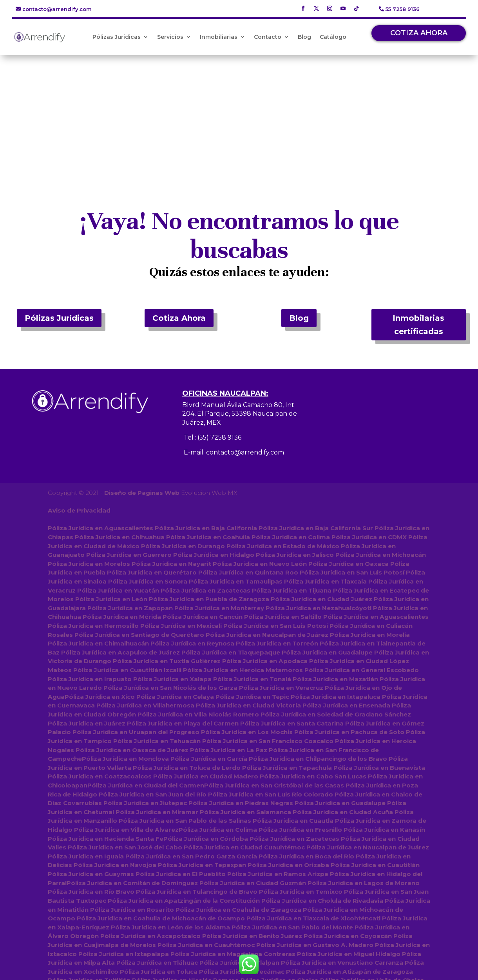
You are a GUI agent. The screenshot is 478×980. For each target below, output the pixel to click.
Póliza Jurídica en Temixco (301, 775)
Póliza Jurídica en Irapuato (90, 564)
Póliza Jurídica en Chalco (280, 864)
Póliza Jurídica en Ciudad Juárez (321, 484)
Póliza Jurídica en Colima (291, 423)
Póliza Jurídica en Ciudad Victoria (248, 590)
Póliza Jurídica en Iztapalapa (124, 837)
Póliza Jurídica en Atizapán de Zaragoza (349, 855)
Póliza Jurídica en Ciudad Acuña (343, 696)
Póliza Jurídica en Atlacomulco (316, 899)
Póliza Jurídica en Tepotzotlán (319, 908)
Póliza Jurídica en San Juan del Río (153, 678)
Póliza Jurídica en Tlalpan (239, 846)
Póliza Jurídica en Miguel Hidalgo (349, 837)
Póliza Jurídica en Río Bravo (91, 775)
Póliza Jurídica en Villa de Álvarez (126, 714)
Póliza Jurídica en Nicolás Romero (186, 864)
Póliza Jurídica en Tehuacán (157, 625)
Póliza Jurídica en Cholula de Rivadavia (322, 784)
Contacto (268, 37)
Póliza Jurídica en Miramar (157, 696)
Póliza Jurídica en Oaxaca (349, 449)
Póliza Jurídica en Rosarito (132, 793)
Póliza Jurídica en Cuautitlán (375, 749)
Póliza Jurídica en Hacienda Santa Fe (106, 723)
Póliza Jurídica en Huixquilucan (270, 872)
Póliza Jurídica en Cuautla (293, 705)
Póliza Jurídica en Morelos (89, 449)
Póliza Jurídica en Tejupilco (322, 925)
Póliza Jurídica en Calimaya (121, 943)
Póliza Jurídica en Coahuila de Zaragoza (238, 793)
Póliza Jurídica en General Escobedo (362, 555)
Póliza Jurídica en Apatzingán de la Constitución (184, 784)
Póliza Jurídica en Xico (99, 581)
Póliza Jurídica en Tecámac (242, 855)
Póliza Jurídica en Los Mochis (247, 617)
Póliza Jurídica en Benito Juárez (251, 819)
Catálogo (333, 37)
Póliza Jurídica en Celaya (175, 581)
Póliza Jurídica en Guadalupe (327, 537)
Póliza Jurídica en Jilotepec (132, 925)
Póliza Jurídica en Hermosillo (93, 511)
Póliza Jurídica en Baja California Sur (315, 414)
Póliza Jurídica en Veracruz (281, 572)
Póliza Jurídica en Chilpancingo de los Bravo (318, 643)
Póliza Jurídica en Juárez (87, 608)
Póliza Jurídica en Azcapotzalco (150, 819)
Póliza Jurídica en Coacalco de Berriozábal (153, 872)
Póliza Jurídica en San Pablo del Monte (292, 811)
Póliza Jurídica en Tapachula (287, 652)
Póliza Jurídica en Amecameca (261, 961)
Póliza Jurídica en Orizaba (288, 749)
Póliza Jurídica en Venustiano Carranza (342, 846)
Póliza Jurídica (178, 970)
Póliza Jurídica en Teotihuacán (349, 952)
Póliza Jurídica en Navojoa (115, 749)
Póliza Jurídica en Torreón (277, 528)
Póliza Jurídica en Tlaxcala (325, 466)
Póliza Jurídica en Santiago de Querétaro (139, 519)
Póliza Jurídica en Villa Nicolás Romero (198, 599)
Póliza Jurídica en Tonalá (252, 564)
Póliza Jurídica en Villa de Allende (363, 961)
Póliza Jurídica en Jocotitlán (298, 934)
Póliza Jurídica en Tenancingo (223, 908)
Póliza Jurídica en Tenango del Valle (284, 917)
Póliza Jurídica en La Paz (229, 634)
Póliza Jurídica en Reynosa (192, 528)
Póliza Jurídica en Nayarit (171, 449)
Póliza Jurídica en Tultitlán (89, 864)
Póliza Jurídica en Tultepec (90, 899)
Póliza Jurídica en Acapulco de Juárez (120, 537)
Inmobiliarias (219, 37)
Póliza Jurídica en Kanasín (384, 714)
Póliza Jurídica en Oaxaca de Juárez (132, 634)
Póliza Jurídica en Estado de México (283, 431)
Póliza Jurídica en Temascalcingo (305, 943)
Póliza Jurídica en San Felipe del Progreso (200, 899)
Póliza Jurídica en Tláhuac (157, 846)
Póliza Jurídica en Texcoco (90, 881)
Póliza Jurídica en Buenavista (379, 652)
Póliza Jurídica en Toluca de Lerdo (187, 652)
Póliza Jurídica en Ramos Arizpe (278, 758)
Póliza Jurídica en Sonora (148, 466)
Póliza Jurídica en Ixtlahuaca (376, 890)
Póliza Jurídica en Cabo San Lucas (313, 661)
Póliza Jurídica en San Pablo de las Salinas (185, 705)
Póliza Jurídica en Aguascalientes (100, 414)
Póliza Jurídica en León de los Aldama (170, 811)
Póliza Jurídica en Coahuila (208, 423)
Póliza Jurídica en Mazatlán (335, 564)
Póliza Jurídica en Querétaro (152, 458)
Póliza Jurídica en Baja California (206, 414)
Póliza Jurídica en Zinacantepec (269, 881)
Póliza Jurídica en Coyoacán (347, 819)
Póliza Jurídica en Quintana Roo (248, 458)
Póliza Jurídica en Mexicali (181, 511)
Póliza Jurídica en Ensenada (346, 590)
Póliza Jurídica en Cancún (203, 502)
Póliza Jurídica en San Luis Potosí (352, 458)
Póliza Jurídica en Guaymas (91, 758)
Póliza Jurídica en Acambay (208, 943)
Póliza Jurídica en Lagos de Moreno (364, 766)
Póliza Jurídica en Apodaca (265, 546)
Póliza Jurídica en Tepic (252, 581)
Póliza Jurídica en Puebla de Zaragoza (209, 484)
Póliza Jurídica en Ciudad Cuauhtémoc (244, 731)
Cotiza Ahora (179, 204)
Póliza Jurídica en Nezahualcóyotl (319, 493)
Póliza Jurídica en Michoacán (381, 440)
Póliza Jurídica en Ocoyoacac (206, 934)
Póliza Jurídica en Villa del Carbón (101, 970)
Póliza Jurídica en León (111, 484)
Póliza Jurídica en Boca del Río (306, 740)
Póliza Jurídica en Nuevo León (260, 449)
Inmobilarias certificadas (418, 211)
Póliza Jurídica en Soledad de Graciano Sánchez (336, 599)
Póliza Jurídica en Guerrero (129, 440)
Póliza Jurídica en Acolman (113, 890)
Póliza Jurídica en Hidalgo (214, 440)
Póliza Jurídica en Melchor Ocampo (244, 952)
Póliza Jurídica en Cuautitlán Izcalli (127, 555)
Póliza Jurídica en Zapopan (130, 493)
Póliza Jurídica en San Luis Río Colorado (271, 678)
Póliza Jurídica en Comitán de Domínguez (132, 766)
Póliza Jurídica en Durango (183, 431)
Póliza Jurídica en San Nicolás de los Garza (170, 572)
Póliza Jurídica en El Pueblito (181, 758)
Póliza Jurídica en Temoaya (132, 908)
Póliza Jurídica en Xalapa (172, 564)
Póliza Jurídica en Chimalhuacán (98, 528)
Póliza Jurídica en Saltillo (283, 502)
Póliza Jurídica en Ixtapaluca (335, 581)
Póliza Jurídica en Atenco (119, 934)
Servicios (170, 37)
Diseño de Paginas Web (142, 378)
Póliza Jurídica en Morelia (370, 519)
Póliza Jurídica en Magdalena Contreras (233, 837)
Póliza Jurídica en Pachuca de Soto (349, 617)
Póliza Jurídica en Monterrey (219, 493)
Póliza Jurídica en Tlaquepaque (230, 537)
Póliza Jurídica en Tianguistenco (227, 925)
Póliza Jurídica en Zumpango (366, 872)
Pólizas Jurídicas (117, 37)
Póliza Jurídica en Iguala (86, 740)
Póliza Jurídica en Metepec (175, 881)
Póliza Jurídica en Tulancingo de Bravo (197, 775)
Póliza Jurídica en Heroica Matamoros (243, 555)
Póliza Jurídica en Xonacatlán (165, 961)
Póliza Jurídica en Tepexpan (202, 749)
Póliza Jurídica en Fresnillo (300, 714)
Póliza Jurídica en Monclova (126, 643)
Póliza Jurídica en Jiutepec (145, 687)
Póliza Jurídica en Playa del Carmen (183, 608)
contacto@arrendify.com (57, 9)
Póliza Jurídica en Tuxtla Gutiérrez (167, 546)
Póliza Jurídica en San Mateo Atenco (169, 917)
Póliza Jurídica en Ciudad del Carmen (146, 670)
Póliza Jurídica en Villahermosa (145, 590)
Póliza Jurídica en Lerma (195, 890)
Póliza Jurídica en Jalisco (295, 440)
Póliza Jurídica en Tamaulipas (236, 466)
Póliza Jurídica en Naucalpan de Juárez (267, 519)
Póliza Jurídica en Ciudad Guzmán (253, 766)
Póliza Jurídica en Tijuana (292, 475)
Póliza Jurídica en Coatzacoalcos (100, 661)
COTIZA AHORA (419, 33)
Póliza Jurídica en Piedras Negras (241, 687)
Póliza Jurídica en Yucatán (118, 475)
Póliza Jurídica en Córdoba (206, 723)
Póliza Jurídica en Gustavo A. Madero (315, 828)
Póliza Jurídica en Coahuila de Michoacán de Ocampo (161, 802)
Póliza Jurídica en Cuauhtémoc (206, 828)
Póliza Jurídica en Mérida (122, 502)
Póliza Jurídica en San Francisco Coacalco (268, 625)
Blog (304, 37)
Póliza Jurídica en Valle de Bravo (137, 952)
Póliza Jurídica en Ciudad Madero (206, 661)
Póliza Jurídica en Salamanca (245, 696)
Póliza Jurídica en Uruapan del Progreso (136, 617)
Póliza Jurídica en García (209, 643)
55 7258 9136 (403, 9)
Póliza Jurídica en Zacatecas (206, 475)
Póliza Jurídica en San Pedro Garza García (191, 740)
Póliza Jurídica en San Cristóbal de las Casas (274, 670)
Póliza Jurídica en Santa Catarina (292, 608)
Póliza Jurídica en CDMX (369, 423)
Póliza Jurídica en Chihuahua (120, 423)
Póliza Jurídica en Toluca (159, 855)
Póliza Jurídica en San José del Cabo (125, 731)
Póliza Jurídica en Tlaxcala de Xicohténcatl (313, 802)
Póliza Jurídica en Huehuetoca (282, 890)
